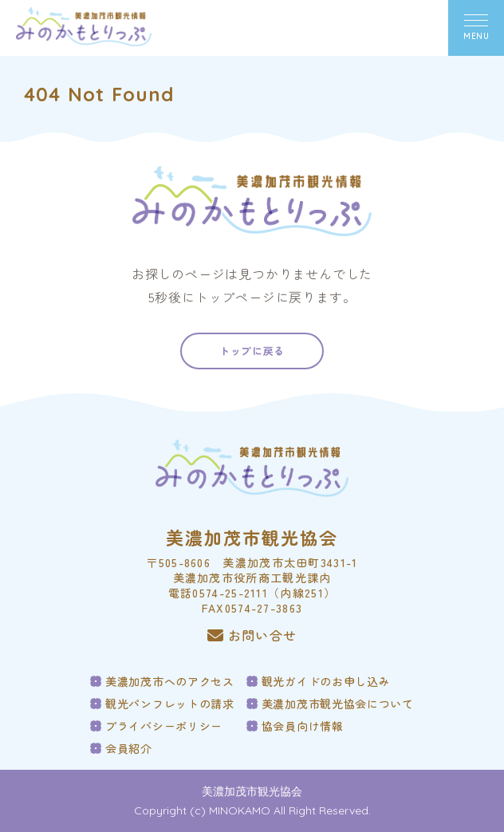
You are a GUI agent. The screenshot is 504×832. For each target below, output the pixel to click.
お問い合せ (252, 636)
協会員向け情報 (303, 726)
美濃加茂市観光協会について (338, 704)
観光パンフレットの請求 (170, 704)
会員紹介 (129, 748)
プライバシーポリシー (164, 726)
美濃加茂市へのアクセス (170, 681)
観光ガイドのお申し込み (326, 681)
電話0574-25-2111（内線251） (252, 593)
